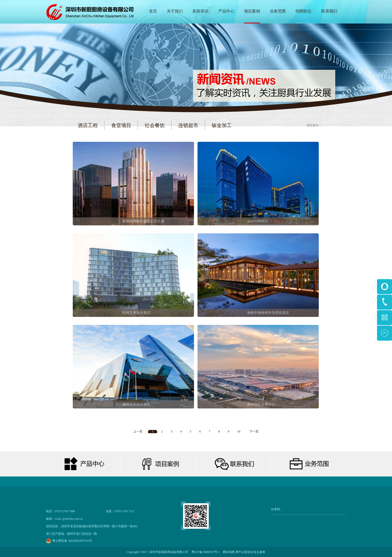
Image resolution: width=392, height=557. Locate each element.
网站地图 (228, 552)
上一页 (138, 431)
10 (239, 431)
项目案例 (312, 125)
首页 (153, 11)
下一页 (254, 431)
